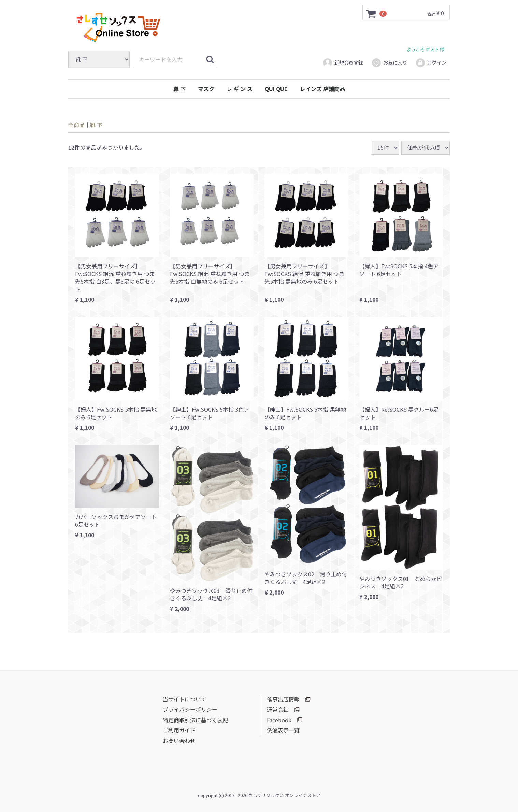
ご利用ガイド (179, 730)
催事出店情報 (289, 699)
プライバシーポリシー (190, 709)
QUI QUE (276, 89)
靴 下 (179, 89)
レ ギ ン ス (240, 89)
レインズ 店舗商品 (322, 89)
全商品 (76, 125)
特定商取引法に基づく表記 (196, 720)
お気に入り (389, 63)
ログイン (431, 63)
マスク (206, 89)
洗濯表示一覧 (283, 730)
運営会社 (283, 709)
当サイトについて (185, 699)
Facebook (285, 720)
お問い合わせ (179, 741)
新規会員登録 (343, 63)
